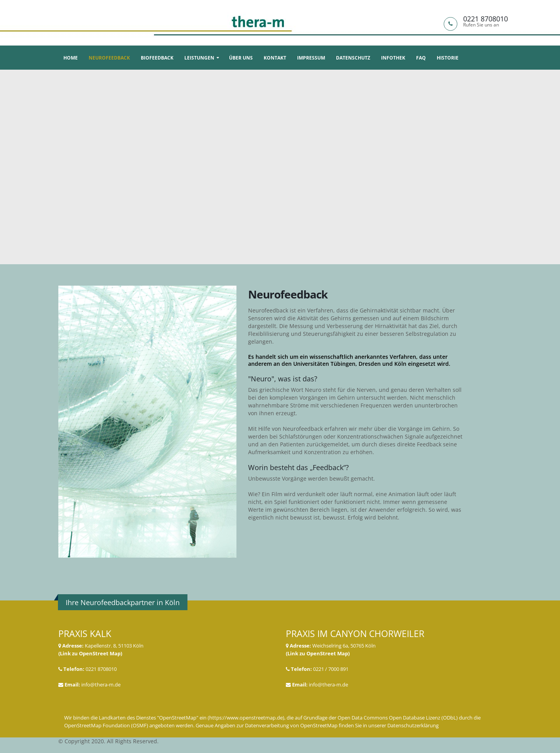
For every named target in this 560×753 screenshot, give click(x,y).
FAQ (421, 58)
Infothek (393, 58)
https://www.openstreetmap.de (246, 718)
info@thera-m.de (101, 685)
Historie (448, 58)
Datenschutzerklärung (413, 726)
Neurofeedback (109, 58)
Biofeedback (157, 58)
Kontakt (275, 58)
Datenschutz (353, 58)
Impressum (311, 58)
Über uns (241, 58)
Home (71, 58)
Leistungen (199, 58)
